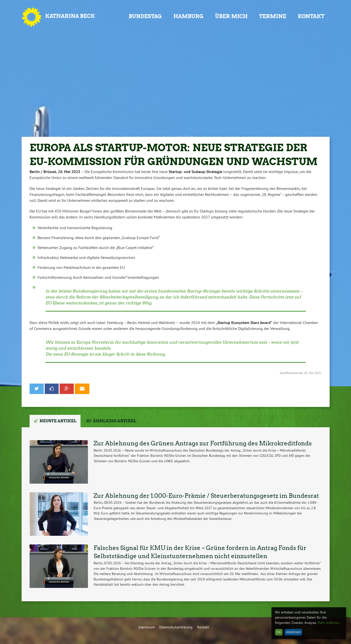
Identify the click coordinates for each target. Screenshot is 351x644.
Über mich (231, 16)
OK (279, 632)
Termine (273, 16)
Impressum (147, 627)
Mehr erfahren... (330, 623)
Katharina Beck (70, 16)
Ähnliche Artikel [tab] (115, 421)
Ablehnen (293, 632)
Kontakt (311, 16)
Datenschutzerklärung (176, 627)
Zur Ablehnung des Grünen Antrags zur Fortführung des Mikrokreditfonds (203, 443)
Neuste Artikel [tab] (58, 421)
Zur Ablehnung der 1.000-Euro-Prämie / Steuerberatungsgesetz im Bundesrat (206, 496)
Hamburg (188, 16)
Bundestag (145, 16)
